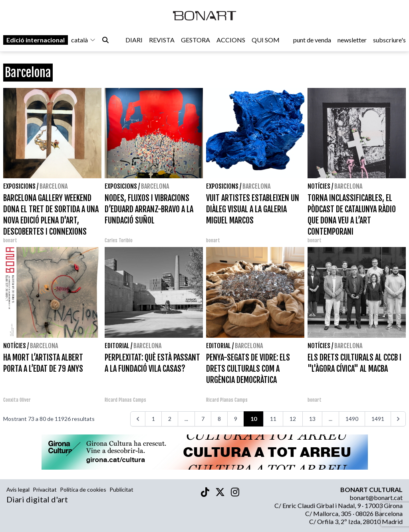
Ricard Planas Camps (125, 400)
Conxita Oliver (17, 400)
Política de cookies (83, 489)
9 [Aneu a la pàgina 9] (236, 419)
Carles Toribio (119, 240)
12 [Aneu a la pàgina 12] (293, 419)
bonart (10, 240)
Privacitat (45, 489)
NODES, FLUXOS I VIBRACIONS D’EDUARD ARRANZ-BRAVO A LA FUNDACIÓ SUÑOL (149, 209)
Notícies (319, 186)
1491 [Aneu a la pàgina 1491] (378, 419)
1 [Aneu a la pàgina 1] (153, 419)
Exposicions (19, 186)
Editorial (117, 346)
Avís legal (18, 489)
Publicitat (121, 489)
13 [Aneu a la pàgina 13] (312, 419)
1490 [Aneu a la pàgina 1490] (352, 419)
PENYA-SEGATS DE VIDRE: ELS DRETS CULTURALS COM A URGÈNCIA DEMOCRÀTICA (248, 369)
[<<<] (138, 419)
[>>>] (398, 419)
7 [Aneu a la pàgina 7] (203, 419)
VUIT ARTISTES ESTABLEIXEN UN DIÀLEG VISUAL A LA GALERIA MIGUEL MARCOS (253, 209)
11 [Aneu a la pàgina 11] (273, 419)
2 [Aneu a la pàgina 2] (170, 419)
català (83, 41)
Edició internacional (36, 41)
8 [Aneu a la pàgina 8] (219, 419)
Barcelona (54, 186)
